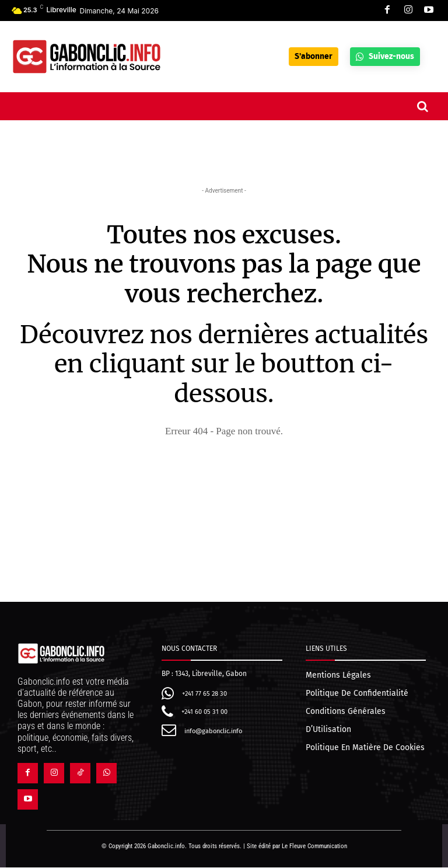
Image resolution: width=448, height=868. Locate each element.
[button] (422, 106)
